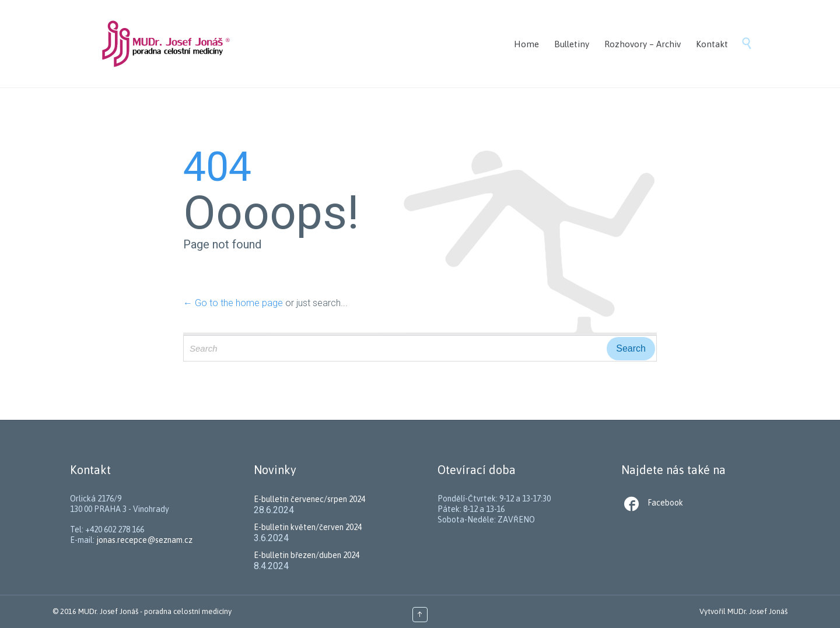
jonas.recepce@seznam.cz (144, 540)
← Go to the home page (233, 303)
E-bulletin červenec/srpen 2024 (309, 499)
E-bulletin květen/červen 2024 (308, 527)
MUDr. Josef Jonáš (757, 611)
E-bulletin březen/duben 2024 (307, 555)
